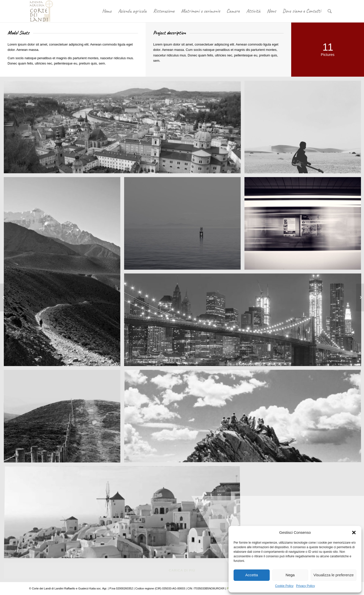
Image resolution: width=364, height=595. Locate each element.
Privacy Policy (305, 586)
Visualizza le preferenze (334, 575)
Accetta (252, 575)
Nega (290, 575)
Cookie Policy (284, 586)
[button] (354, 533)
